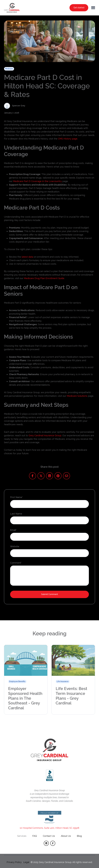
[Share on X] (41, 476)
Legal (26, 862)
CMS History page (68, 139)
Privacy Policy (14, 862)
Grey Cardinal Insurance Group (45, 435)
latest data (27, 257)
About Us (66, 836)
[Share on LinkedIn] (49, 476)
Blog (79, 836)
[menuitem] (22, 836)
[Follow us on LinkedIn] (46, 843)
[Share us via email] (66, 476)
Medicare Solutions (77, 396)
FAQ (35, 836)
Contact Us (49, 836)
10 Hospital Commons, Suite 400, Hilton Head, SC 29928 (49, 828)
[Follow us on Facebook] (53, 843)
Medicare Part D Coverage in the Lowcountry (37, 181)
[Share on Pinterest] (58, 476)
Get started (79, 8)
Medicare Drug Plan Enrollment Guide (44, 278)
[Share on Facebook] (32, 476)
